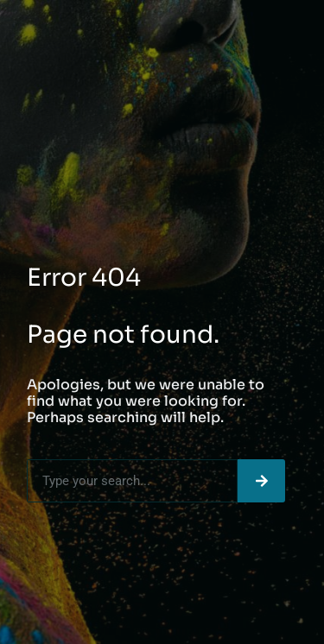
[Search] (261, 481)
